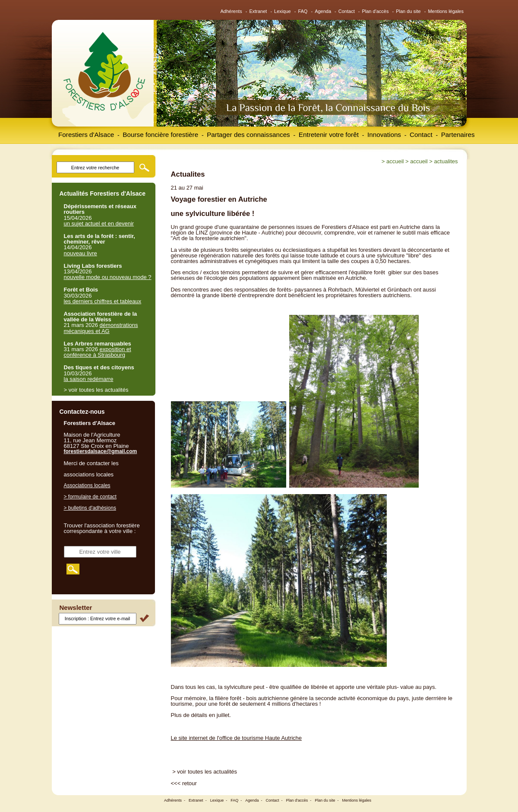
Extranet (258, 11)
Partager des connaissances (248, 135)
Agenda (323, 11)
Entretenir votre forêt (329, 135)
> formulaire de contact (90, 497)
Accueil (395, 161)
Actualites (446, 161)
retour (190, 783)
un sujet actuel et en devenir (99, 224)
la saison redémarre (89, 379)
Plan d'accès (375, 11)
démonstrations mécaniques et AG (101, 328)
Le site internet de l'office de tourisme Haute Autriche (237, 738)
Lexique (283, 11)
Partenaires (458, 135)
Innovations (384, 135)
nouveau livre (81, 253)
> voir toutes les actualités (205, 772)
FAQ (303, 11)
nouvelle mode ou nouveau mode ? (108, 277)
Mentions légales (446, 11)
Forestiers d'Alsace (86, 135)
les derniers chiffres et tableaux (103, 301)
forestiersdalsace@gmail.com (101, 451)
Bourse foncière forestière (160, 135)
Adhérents (231, 11)
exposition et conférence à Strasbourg (98, 352)
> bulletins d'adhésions (90, 508)
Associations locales (87, 485)
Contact (347, 11)
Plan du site (408, 11)
